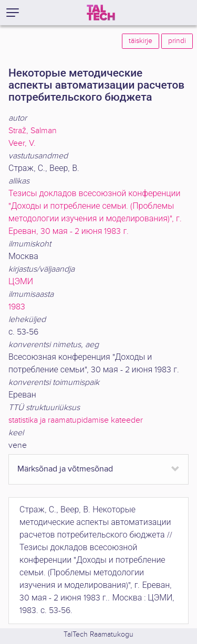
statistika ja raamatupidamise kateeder (76, 420)
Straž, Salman (33, 131)
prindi (177, 41)
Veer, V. (22, 143)
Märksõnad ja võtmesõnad (65, 469)
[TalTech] (101, 13)
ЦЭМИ (21, 282)
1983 (17, 307)
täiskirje (141, 41)
